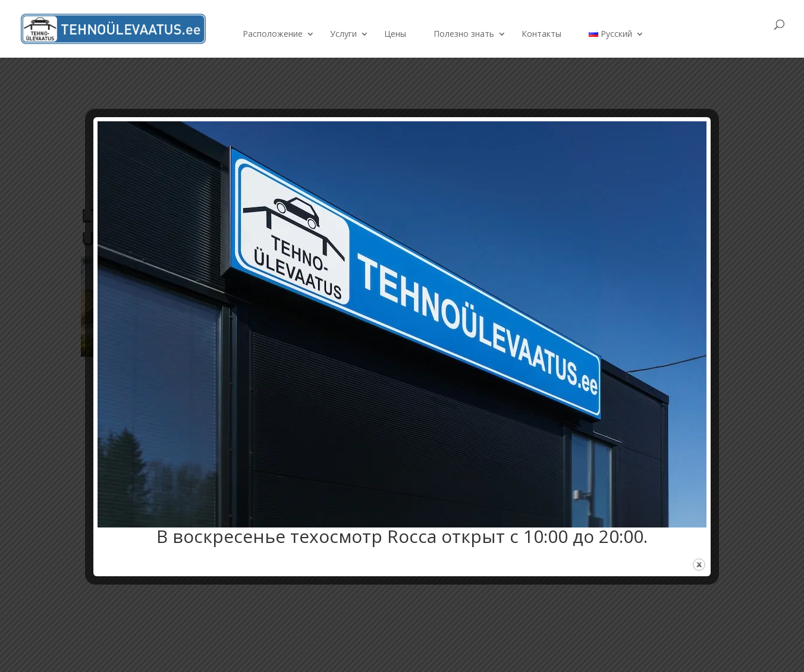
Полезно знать (464, 34)
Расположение (273, 34)
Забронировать (710, 34)
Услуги (343, 34)
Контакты (541, 34)
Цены (395, 34)
